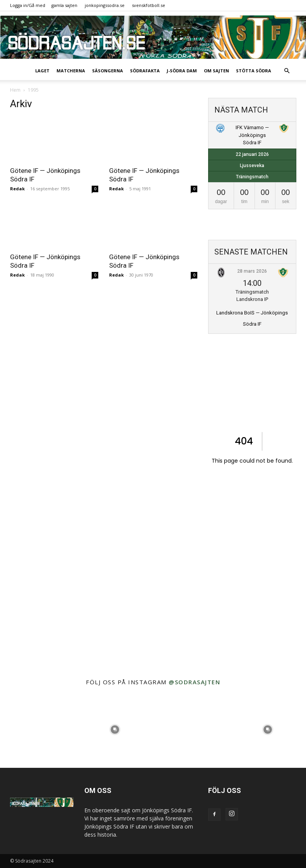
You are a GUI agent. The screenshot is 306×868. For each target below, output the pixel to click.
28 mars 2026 (252, 271)
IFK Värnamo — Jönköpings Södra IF (252, 135)
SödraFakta (145, 71)
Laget (42, 71)
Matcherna (71, 71)
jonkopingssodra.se (105, 5)
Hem (15, 90)
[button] (287, 71)
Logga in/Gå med (28, 5)
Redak (17, 189)
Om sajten (216, 71)
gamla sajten (64, 5)
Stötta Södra (254, 71)
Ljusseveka (252, 166)
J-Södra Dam (182, 71)
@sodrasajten (194, 682)
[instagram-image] (38, 730)
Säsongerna (108, 71)
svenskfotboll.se (149, 5)
